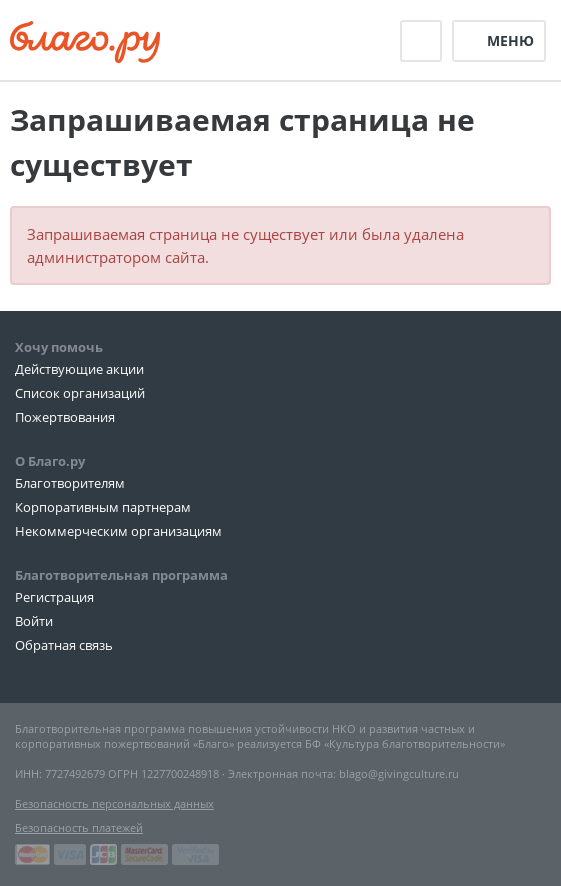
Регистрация (54, 597)
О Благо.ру (50, 461)
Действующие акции (79, 369)
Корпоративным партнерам (103, 507)
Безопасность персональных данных (114, 803)
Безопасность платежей (79, 827)
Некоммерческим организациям (118, 531)
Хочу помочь (59, 347)
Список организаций (80, 393)
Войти (34, 621)
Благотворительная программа (121, 575)
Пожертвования (65, 417)
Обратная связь (64, 645)
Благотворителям (70, 483)
